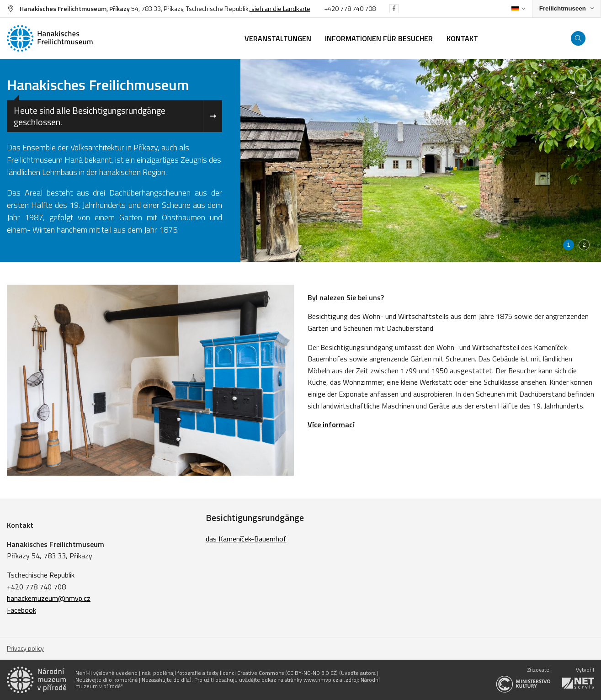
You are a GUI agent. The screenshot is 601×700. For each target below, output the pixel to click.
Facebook (21, 610)
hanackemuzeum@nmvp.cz (49, 598)
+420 (332, 8)
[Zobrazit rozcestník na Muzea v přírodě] (566, 9)
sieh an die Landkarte (280, 8)
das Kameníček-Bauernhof (246, 539)
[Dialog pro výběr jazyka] (518, 9)
